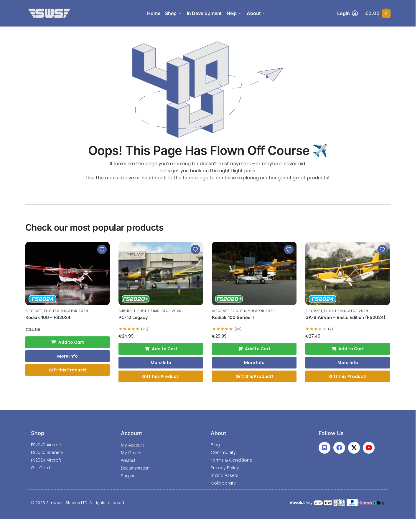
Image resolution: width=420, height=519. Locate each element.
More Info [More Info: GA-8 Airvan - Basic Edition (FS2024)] (348, 363)
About (218, 433)
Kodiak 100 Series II (233, 317)
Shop (38, 433)
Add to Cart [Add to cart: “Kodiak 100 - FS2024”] (67, 342)
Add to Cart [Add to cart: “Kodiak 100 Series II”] (254, 349)
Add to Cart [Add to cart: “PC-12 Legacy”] (161, 349)
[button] (378, 13)
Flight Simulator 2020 (159, 311)
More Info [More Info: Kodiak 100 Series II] (254, 363)
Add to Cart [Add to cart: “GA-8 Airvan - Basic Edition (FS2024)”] (348, 349)
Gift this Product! (67, 370)
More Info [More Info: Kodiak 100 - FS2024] (67, 356)
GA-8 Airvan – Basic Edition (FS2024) (345, 317)
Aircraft (34, 311)
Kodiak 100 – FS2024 (48, 317)
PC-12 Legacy (133, 317)
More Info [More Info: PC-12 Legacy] (161, 363)
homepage (196, 178)
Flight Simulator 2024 (66, 311)
